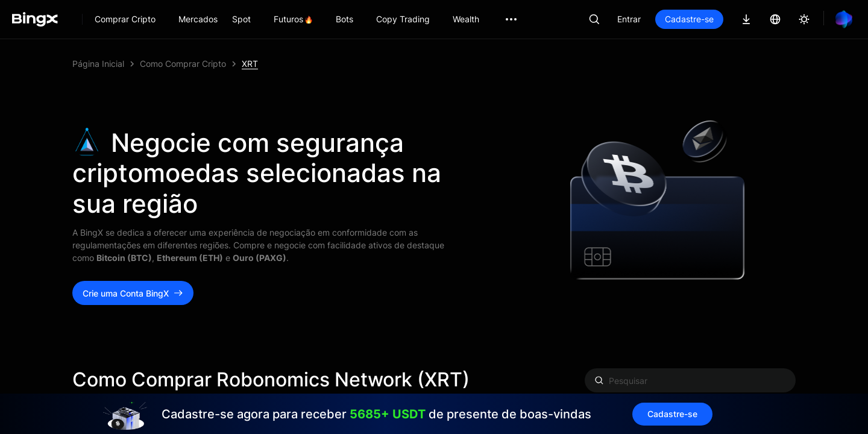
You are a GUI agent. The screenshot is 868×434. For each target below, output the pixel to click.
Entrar (629, 19)
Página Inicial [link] (98, 64)
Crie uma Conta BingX (133, 293)
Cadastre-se (689, 19)
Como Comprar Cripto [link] (183, 64)
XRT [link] (250, 64)
